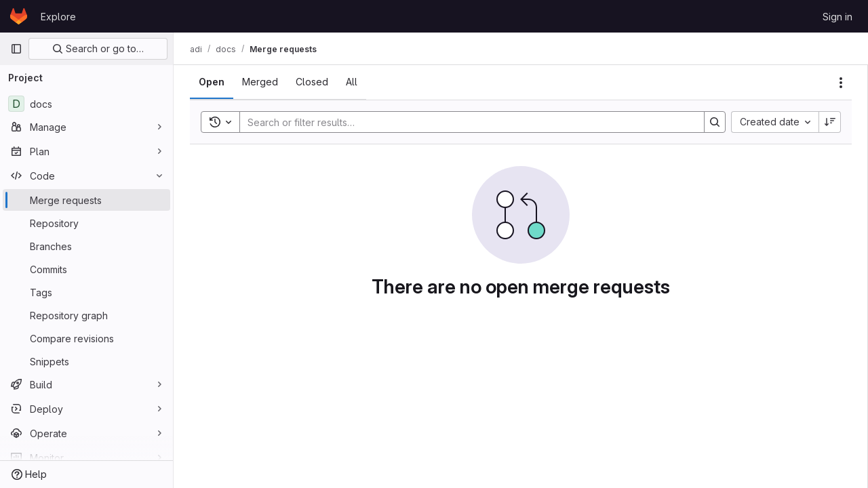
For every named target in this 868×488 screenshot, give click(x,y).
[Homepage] (19, 16)
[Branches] (86, 246)
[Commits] (86, 269)
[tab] (212, 82)
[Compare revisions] (86, 338)
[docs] (86, 104)
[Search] (465, 122)
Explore (58, 17)
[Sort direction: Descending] (830, 122)
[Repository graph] (86, 315)
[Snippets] (86, 361)
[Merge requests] (86, 200)
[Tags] (86, 292)
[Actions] (841, 83)
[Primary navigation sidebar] (16, 49)
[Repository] (86, 223)
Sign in (837, 17)
